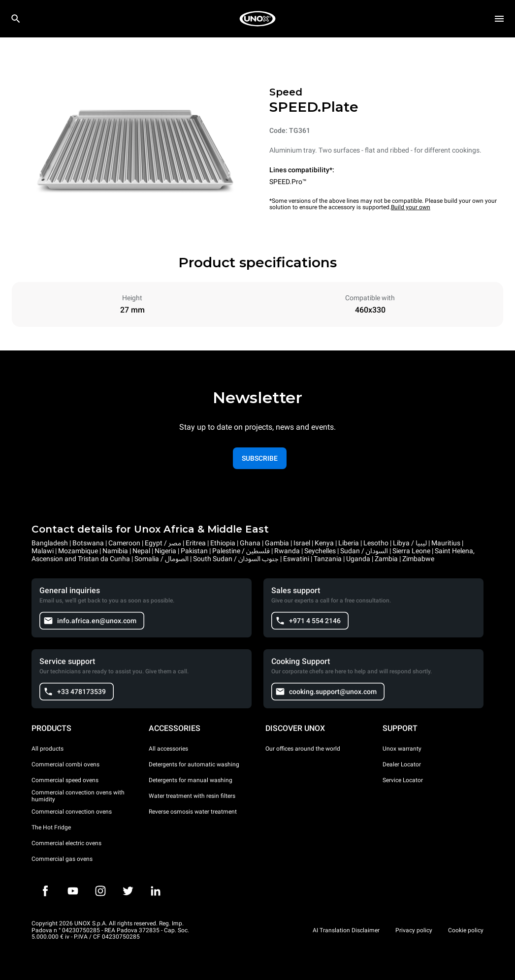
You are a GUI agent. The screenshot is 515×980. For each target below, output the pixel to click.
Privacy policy (414, 930)
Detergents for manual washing (191, 780)
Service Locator (403, 780)
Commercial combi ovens (65, 764)
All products (48, 749)
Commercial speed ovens (65, 780)
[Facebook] (45, 891)
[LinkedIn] (156, 891)
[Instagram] (100, 891)
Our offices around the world (303, 749)
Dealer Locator (402, 764)
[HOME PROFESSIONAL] (257, 19)
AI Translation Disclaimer (346, 930)
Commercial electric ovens (66, 843)
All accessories (168, 749)
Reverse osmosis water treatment (193, 812)
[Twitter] (128, 891)
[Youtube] (73, 891)
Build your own (411, 207)
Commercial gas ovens (62, 859)
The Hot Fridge (51, 827)
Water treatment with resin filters (192, 796)
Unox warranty (402, 749)
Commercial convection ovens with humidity (78, 796)
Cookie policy (466, 930)
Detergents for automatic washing (194, 764)
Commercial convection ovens (72, 812)
